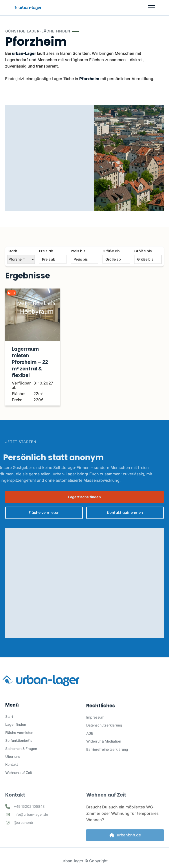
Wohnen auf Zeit (19, 776)
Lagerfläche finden (84, 497)
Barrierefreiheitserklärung (107, 756)
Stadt (13, 258)
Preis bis (78, 258)
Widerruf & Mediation (104, 747)
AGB (90, 740)
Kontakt (12, 769)
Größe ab (111, 258)
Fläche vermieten (19, 736)
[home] (27, 8)
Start (9, 721)
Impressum (95, 723)
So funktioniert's (19, 745)
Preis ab (46, 258)
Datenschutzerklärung (104, 732)
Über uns (13, 761)
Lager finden (16, 729)
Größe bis (143, 258)
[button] (152, 8)
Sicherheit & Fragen (21, 753)
